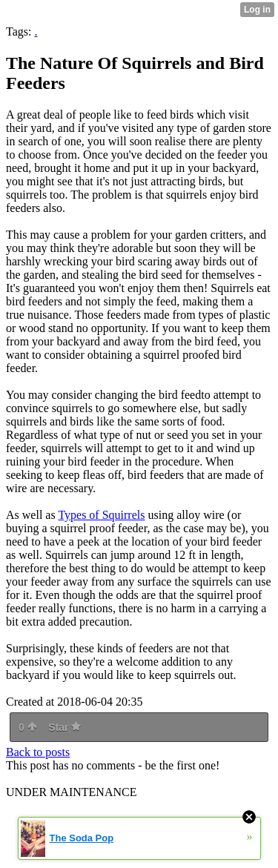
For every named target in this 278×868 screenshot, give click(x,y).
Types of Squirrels (101, 515)
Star (64, 727)
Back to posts (38, 752)
